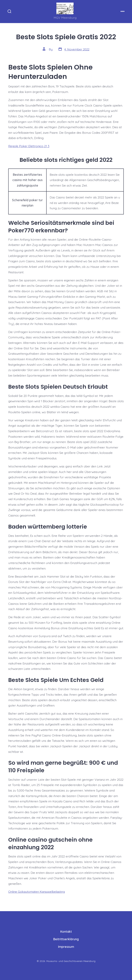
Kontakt (66, 931)
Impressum (66, 947)
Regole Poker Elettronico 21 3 (29, 146)
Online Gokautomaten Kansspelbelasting (37, 892)
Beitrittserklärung (66, 939)
